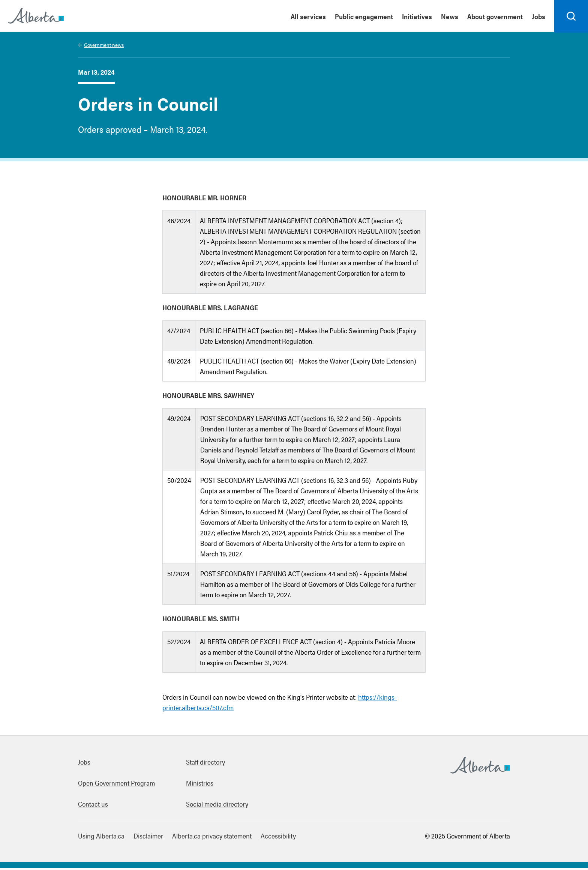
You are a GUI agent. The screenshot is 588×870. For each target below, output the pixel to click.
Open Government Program (116, 785)
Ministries (200, 785)
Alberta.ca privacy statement (212, 838)
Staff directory (205, 764)
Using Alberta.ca (101, 838)
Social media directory (217, 806)
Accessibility (278, 838)
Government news (104, 47)
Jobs (84, 764)
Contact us (93, 806)
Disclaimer (148, 838)
